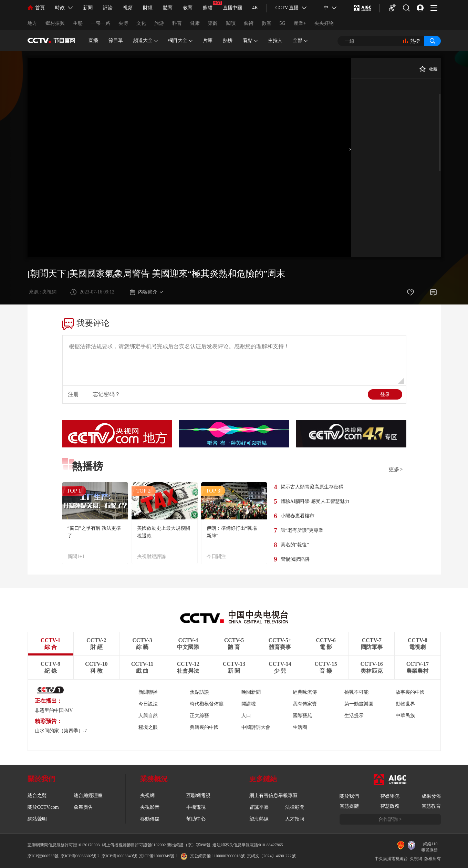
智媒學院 (390, 796)
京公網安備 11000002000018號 (213, 856)
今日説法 (148, 704)
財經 (148, 8)
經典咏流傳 (305, 692)
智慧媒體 (349, 806)
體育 (168, 8)
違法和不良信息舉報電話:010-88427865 (248, 845)
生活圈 (300, 727)
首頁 (36, 8)
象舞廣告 (83, 807)
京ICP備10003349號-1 (159, 856)
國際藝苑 (302, 716)
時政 (60, 8)
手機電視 (196, 807)
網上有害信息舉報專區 (273, 795)
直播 (93, 40)
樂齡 (213, 23)
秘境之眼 (148, 727)
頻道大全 (145, 41)
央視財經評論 (152, 556)
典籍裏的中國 (204, 727)
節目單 (116, 40)
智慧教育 (431, 806)
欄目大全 (180, 41)
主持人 (275, 40)
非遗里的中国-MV (54, 710)
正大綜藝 (199, 716)
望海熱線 (259, 819)
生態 (78, 23)
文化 (141, 23)
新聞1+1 (76, 556)
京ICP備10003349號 (119, 856)
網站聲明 (37, 819)
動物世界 (405, 704)
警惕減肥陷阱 (295, 559)
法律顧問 (295, 807)
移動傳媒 (150, 819)
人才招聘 (295, 819)
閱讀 (231, 23)
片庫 (208, 40)
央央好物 (324, 23)
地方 (32, 23)
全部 (300, 41)
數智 (267, 23)
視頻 (128, 8)
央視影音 (150, 807)
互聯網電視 (198, 795)
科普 (177, 23)
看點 (250, 41)
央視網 (147, 795)
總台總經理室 (88, 795)
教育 (188, 8)
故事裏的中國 (410, 692)
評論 (108, 8)
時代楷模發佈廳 (207, 704)
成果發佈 (431, 796)
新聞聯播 (148, 692)
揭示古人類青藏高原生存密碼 (312, 487)
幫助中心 (196, 819)
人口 (246, 716)
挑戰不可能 (356, 692)
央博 (123, 23)
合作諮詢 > (390, 819)
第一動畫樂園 (359, 704)
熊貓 (208, 8)
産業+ (300, 23)
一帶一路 (101, 23)
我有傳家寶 (305, 704)
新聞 (88, 8)
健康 (195, 23)
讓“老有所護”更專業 (302, 530)
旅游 (159, 23)
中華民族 (405, 716)
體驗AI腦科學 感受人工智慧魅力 (315, 501)
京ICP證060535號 (43, 856)
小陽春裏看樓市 (298, 516)
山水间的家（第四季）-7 (61, 731)
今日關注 (216, 556)
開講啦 (249, 704)
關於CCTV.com (43, 807)
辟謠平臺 (259, 807)
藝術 (249, 23)
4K (255, 8)
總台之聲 (37, 795)
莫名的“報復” (295, 545)
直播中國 (232, 8)
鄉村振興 (55, 23)
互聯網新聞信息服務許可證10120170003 (64, 845)
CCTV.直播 (287, 8)
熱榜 (228, 40)
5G (283, 23)
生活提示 (354, 716)
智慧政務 (390, 806)
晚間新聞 (251, 692)
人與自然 (148, 716)
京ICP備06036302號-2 (80, 856)
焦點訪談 (199, 692)
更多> (396, 469)
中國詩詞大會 (256, 727)
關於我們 (349, 796)
